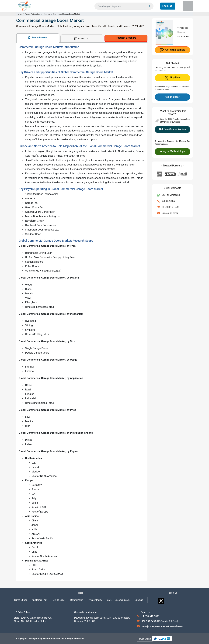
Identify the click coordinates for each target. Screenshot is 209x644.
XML (110, 600)
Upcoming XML (122, 600)
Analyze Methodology (172, 151)
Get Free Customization (172, 129)
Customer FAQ (40, 600)
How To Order (58, 600)
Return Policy (77, 600)
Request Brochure (126, 38)
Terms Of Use (21, 600)
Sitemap (139, 600)
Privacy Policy (95, 600)
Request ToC (82, 39)
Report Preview (38, 38)
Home (19, 14)
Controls (47, 14)
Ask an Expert (172, 97)
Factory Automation (32, 14)
